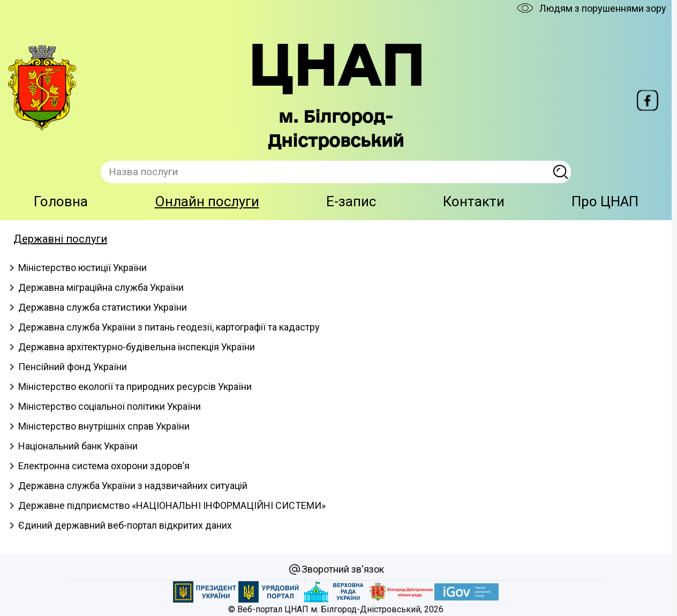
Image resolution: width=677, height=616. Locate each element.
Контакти (474, 201)
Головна (61, 201)
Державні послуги (60, 239)
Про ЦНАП (605, 201)
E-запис (351, 201)
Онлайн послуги (207, 201)
